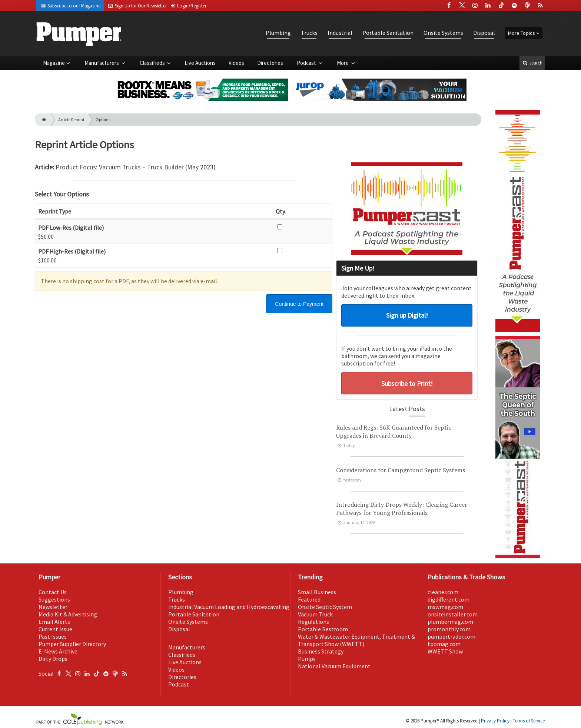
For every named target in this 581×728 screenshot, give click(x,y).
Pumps (307, 659)
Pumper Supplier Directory (72, 644)
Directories (270, 63)
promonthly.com (449, 629)
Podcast (307, 63)
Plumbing (278, 33)
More (343, 63)
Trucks (309, 33)
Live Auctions (200, 63)
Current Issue (55, 629)
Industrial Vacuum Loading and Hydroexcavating (229, 607)
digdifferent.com (449, 599)
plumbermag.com (450, 622)
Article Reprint (71, 120)
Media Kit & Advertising (68, 614)
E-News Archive (58, 651)
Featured (309, 599)
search (532, 63)
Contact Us (53, 592)
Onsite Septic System (325, 607)
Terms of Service (529, 721)
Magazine (54, 63)
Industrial (340, 33)
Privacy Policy (495, 721)
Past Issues (53, 636)
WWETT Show (445, 651)
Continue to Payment (299, 304)
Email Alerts (54, 622)
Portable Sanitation (388, 33)
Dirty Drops (53, 659)
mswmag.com (445, 607)
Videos (236, 63)
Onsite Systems (443, 33)
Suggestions (54, 599)
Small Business (317, 592)
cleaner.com (443, 592)
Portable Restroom (323, 629)
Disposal (484, 33)
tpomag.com (444, 644)
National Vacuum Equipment (334, 666)
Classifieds (153, 63)
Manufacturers (102, 63)
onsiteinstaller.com (453, 614)
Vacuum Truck (315, 614)
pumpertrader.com (451, 636)
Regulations (313, 622)
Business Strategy (321, 651)
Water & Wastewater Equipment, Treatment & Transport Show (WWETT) (356, 640)
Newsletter (53, 607)
